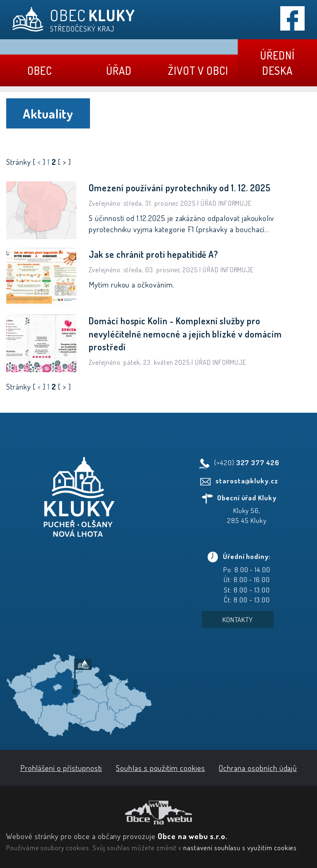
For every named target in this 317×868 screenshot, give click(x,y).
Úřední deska (277, 63)
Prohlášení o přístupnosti (61, 768)
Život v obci (198, 70)
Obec (40, 70)
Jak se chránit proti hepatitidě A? (154, 254)
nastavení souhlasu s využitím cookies (240, 847)
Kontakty (238, 619)
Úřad (119, 70)
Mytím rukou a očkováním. (132, 284)
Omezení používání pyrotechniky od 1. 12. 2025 (180, 188)
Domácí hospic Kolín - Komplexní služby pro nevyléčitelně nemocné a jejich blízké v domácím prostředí (185, 334)
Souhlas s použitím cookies (161, 768)
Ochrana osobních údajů (258, 768)
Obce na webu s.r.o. (193, 836)
